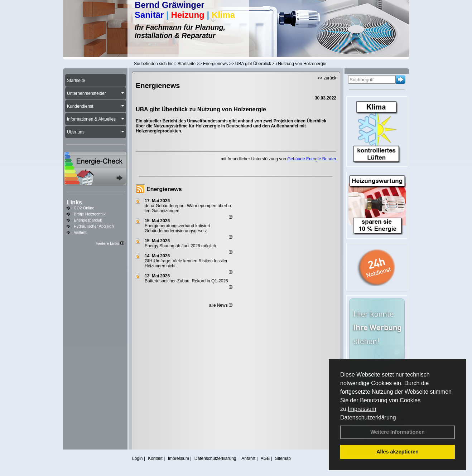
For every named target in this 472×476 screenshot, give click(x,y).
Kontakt (155, 458)
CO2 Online (84, 208)
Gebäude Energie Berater (312, 159)
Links (74, 202)
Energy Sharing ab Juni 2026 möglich (180, 246)
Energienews (164, 189)
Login (137, 458)
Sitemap (283, 458)
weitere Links (110, 243)
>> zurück (327, 78)
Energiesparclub (88, 220)
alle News (221, 305)
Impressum (362, 409)
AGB (265, 458)
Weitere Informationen (398, 432)
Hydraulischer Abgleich (94, 226)
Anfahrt (248, 458)
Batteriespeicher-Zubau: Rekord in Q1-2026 (186, 281)
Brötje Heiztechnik (90, 214)
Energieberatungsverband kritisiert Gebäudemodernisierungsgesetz (177, 228)
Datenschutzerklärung (368, 417)
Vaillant (80, 232)
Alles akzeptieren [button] (398, 452)
